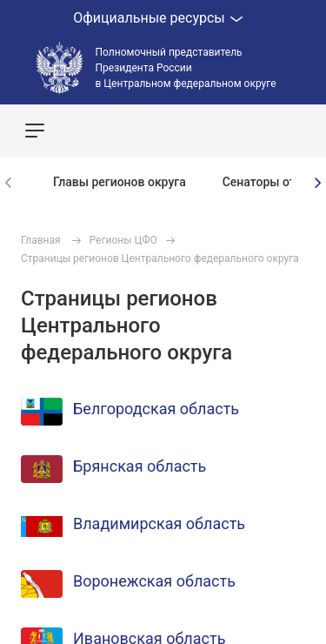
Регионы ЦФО (123, 240)
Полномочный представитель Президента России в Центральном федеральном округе (186, 68)
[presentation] (317, 183)
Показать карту (261, 131)
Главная (41, 240)
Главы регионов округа (120, 182)
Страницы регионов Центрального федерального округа (160, 258)
